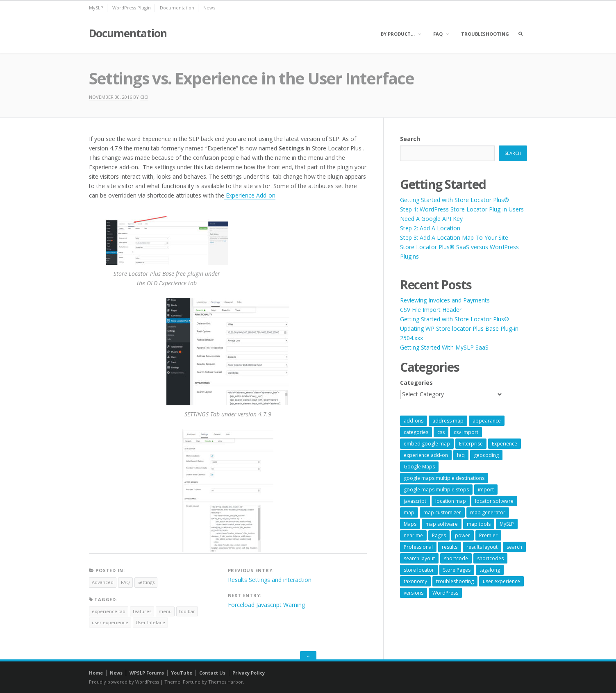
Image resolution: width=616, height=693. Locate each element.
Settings (146, 582)
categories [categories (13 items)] (416, 432)
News (209, 8)
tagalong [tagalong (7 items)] (490, 570)
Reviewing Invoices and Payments (445, 300)
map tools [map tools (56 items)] (479, 524)
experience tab (109, 611)
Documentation (177, 8)
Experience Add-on (250, 195)
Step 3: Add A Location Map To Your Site (454, 237)
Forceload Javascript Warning (266, 605)
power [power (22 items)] (463, 535)
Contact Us (212, 673)
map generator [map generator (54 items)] (488, 512)
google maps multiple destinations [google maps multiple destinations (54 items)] (444, 478)
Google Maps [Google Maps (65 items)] (419, 467)
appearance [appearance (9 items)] (487, 421)
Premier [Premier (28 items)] (488, 535)
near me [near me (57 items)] (413, 535)
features (142, 611)
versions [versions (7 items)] (414, 593)
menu (165, 611)
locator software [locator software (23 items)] (494, 501)
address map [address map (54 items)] (448, 421)
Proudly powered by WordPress (124, 682)
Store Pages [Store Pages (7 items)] (457, 570)
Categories (416, 383)
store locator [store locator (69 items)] (419, 570)
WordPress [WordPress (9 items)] (445, 593)
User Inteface (150, 622)
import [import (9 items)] (486, 490)
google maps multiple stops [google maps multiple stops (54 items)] (436, 490)
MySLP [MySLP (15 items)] (507, 524)
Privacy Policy (249, 673)
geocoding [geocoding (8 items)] (486, 455)
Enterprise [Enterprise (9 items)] (471, 444)
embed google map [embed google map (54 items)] (427, 444)
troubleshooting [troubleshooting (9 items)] (455, 581)
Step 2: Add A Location (430, 228)
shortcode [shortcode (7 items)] (456, 558)
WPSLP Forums (147, 673)
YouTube (182, 673)
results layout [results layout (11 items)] (482, 547)
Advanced (103, 582)
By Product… (398, 34)
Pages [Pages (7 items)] (439, 535)
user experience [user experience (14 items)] (501, 581)
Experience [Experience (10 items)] (505, 444)
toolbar (187, 611)
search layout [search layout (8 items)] (419, 558)
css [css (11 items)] (441, 432)
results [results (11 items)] (450, 547)
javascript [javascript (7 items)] (415, 501)
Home (96, 673)
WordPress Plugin (132, 8)
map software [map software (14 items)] (442, 524)
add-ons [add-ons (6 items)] (414, 421)
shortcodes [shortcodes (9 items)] (490, 558)
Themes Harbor (226, 682)
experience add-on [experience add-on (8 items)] (426, 455)
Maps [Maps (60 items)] (410, 524)
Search (410, 139)
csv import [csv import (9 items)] (466, 432)
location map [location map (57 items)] (451, 501)
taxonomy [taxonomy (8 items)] (415, 581)
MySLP (96, 8)
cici (144, 97)
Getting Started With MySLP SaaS (444, 347)
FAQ (438, 34)
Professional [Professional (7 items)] (418, 547)
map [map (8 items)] (409, 512)
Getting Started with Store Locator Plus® (455, 200)
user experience (110, 622)
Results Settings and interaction (270, 580)
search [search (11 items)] (514, 547)
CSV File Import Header (431, 310)
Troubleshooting (485, 34)
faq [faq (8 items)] (461, 455)
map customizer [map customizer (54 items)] (442, 512)
